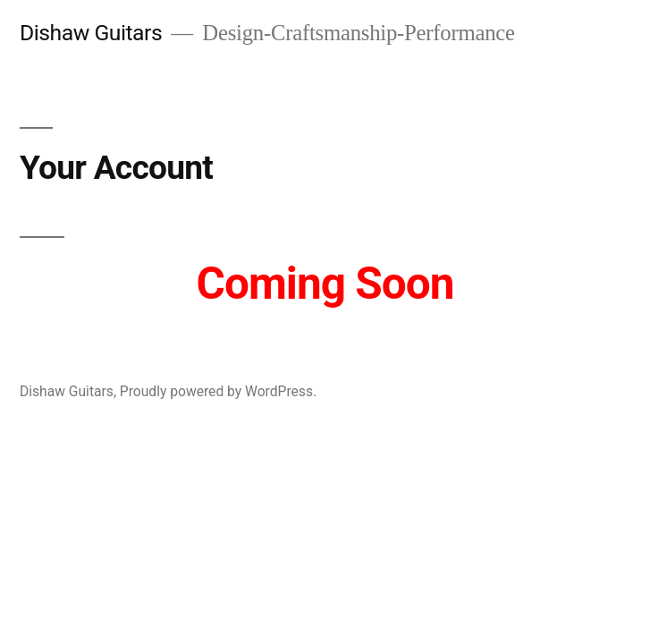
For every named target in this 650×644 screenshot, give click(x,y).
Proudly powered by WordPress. (218, 391)
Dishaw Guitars (91, 33)
